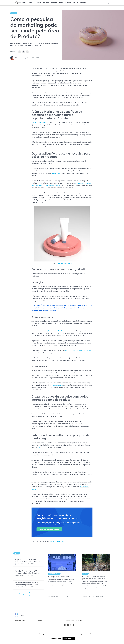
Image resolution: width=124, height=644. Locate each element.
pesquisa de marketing (41, 122)
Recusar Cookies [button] (56, 639)
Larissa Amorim (86, 597)
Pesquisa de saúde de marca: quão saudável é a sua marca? (94, 578)
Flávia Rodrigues (53, 597)
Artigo (14, 13)
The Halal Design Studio (65, 263)
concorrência (56, 173)
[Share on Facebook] (27, 52)
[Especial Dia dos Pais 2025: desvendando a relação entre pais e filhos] (28, 573)
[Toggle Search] (108, 3)
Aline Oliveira (19, 58)
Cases (61, 3)
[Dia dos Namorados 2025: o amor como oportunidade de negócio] (28, 585)
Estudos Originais (43, 3)
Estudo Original (54, 574)
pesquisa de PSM (57, 385)
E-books (68, 3)
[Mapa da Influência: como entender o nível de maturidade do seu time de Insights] (28, 562)
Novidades (84, 3)
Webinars (54, 3)
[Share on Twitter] (20, 52)
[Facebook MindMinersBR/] (65, 625)
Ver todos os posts (22, 594)
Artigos (75, 3)
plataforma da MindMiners (57, 331)
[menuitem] (43, 3)
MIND (23, 3)
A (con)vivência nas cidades (59, 577)
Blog (30, 3)
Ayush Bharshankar (57, 541)
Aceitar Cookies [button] (69, 639)
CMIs (40, 447)
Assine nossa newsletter (74, 621)
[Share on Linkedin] (23, 52)
